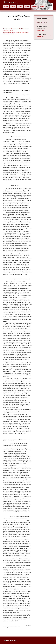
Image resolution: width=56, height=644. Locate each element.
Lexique (27, 6)
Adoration (39, 21)
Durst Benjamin (40, 36)
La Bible (34, 6)
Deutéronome (41, 30)
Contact (42, 6)
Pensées (20, 6)
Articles (13, 6)
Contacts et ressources (10, 641)
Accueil (6, 6)
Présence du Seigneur (42, 23)
